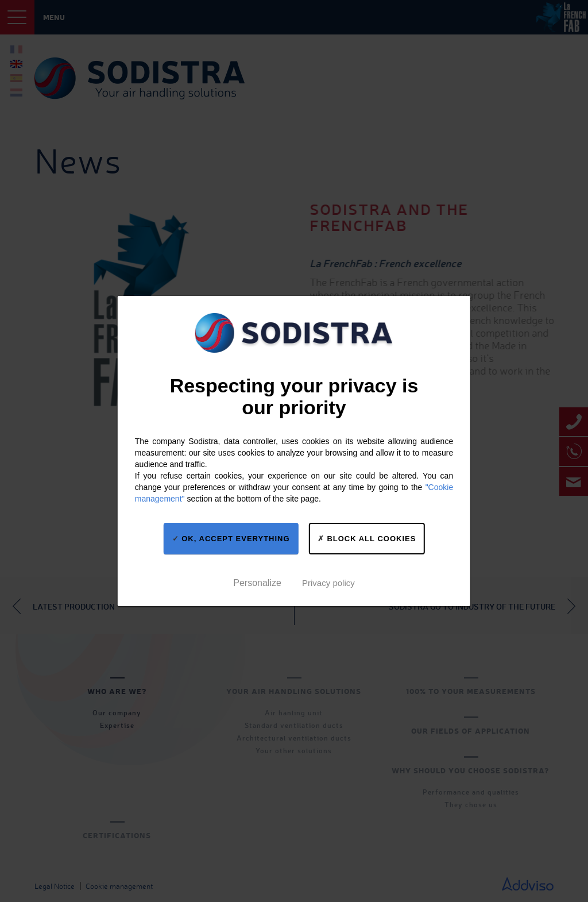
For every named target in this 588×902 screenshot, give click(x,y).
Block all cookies (367, 538)
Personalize (257, 583)
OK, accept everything (231, 538)
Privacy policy (328, 583)
